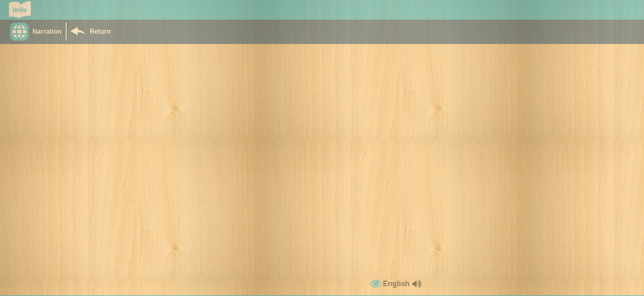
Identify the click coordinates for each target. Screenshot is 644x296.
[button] (38, 32)
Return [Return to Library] (100, 31)
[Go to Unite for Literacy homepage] (20, 10)
